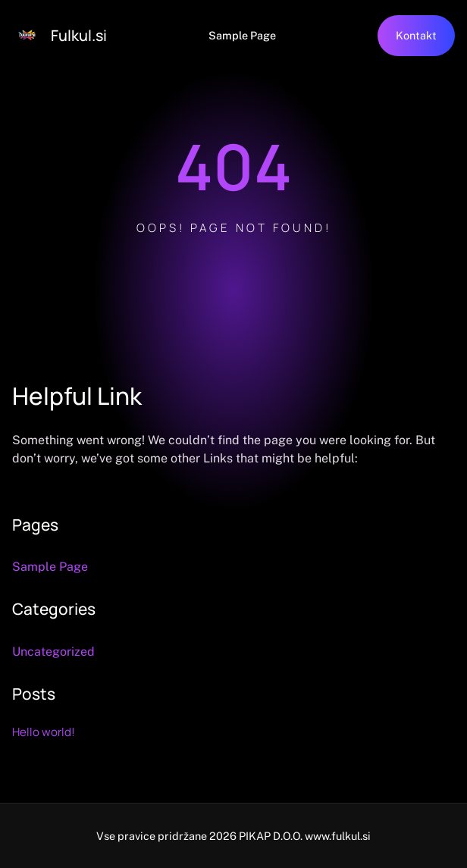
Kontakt (416, 35)
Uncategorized (53, 652)
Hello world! (44, 732)
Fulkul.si (79, 35)
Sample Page (242, 35)
